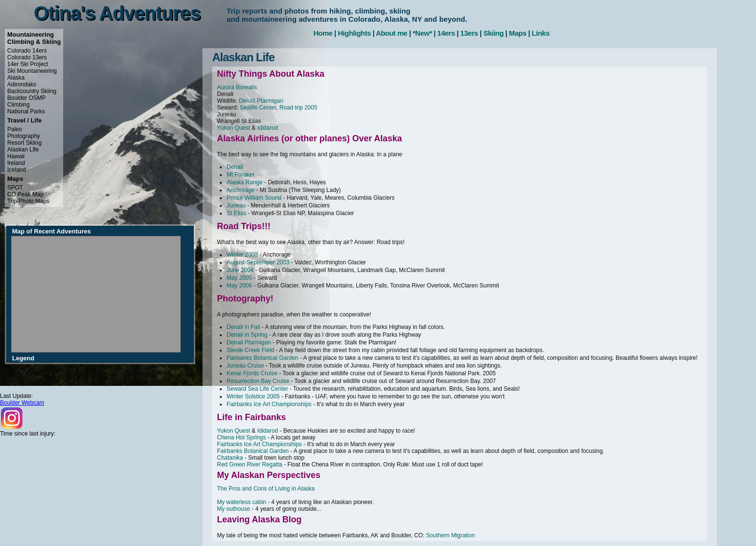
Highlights (354, 33)
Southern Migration (451, 535)
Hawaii (16, 156)
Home (323, 33)
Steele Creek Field (250, 350)
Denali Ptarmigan (261, 101)
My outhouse (234, 509)
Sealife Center (258, 108)
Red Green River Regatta (250, 464)
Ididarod (267, 128)
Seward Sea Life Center (257, 389)
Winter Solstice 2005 (253, 396)
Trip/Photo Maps (28, 201)
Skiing (493, 33)
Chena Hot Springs (241, 437)
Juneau (236, 205)
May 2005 (239, 278)
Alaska (16, 78)
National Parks (26, 111)
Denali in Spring (247, 335)
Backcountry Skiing (32, 91)
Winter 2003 (242, 255)
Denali (235, 167)
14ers (446, 33)
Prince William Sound (254, 198)
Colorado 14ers (27, 51)
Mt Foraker (241, 175)
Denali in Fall (243, 327)
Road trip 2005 (298, 108)
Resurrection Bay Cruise (258, 381)
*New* (422, 33)
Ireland (16, 163)
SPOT (15, 188)
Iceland (17, 170)
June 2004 (240, 270)
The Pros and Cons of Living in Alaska (266, 489)
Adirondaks (22, 84)
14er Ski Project (28, 64)
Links (541, 33)
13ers (469, 33)
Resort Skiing (24, 143)
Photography (24, 136)
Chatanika (230, 458)
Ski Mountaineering (32, 71)
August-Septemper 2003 (258, 262)
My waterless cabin (242, 502)
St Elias (236, 213)
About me (392, 33)
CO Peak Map (25, 194)
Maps (517, 33)
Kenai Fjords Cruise (252, 373)
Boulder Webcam (22, 403)
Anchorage (241, 190)
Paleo (15, 129)
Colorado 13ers (27, 57)
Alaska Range (245, 182)
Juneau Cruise (245, 366)
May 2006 (239, 286)
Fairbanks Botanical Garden (263, 358)
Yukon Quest (234, 128)
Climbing (19, 105)
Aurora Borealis (237, 87)
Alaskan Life (23, 150)
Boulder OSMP (27, 98)
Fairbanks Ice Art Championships (269, 404)
